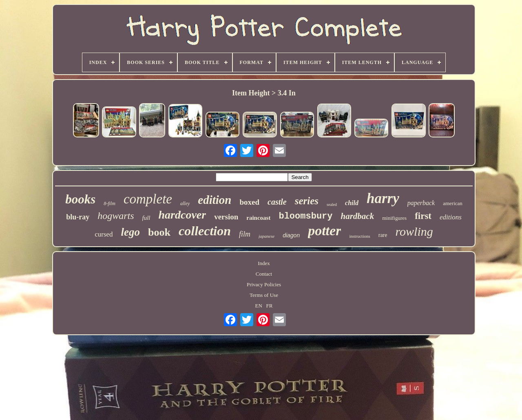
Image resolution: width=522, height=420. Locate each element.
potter (324, 231)
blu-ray (78, 217)
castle (277, 202)
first (423, 216)
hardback (358, 216)
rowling (414, 231)
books (80, 199)
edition (215, 200)
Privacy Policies (264, 284)
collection (205, 231)
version (226, 217)
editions (451, 217)
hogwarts (116, 216)
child (352, 203)
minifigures (394, 218)
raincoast (258, 218)
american (453, 203)
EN (259, 306)
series (307, 201)
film (245, 234)
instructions (359, 236)
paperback (421, 203)
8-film (109, 203)
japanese (267, 236)
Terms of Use (264, 295)
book (159, 232)
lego (131, 232)
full (146, 218)
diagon (291, 235)
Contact (264, 274)
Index (264, 263)
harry (383, 198)
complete (148, 199)
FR (270, 306)
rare (383, 235)
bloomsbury (305, 216)
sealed (332, 204)
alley (185, 203)
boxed (249, 202)
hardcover (182, 215)
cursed (104, 234)
